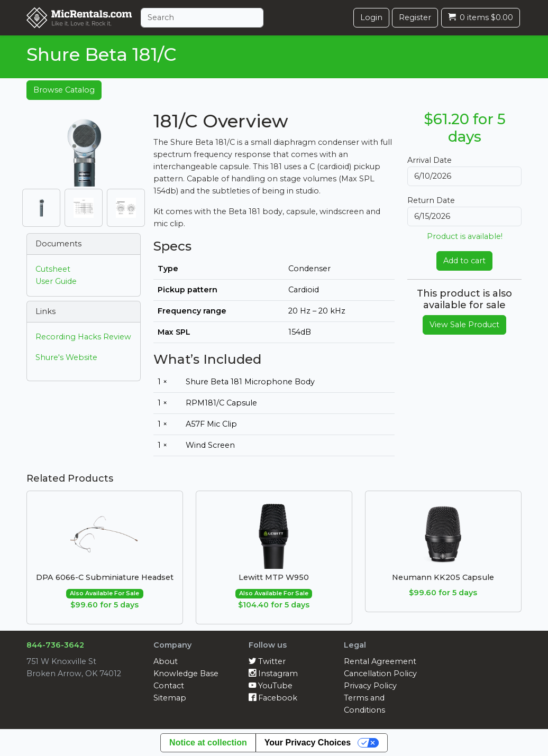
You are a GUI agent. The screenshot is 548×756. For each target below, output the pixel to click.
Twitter (267, 661)
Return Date (431, 200)
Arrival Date (430, 160)
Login (371, 17)
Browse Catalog (64, 90)
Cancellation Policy (380, 674)
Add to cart (464, 261)
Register (415, 17)
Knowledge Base (186, 674)
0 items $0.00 (481, 17)
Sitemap (170, 698)
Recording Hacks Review (83, 337)
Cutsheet (53, 269)
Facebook (273, 698)
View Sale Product (464, 325)
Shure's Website (66, 357)
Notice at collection (208, 743)
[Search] (202, 18)
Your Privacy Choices (308, 743)
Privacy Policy (370, 686)
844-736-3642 (55, 645)
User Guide (56, 281)
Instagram (273, 674)
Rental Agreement (380, 661)
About (166, 661)
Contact (169, 686)
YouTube (271, 686)
